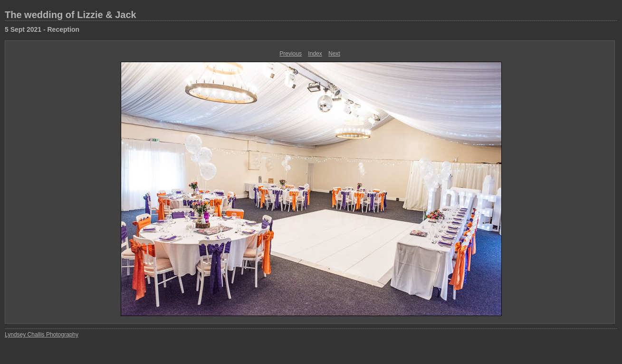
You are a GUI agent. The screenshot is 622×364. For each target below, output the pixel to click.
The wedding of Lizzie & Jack (71, 15)
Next (334, 54)
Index (315, 54)
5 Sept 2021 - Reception (42, 29)
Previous (291, 54)
